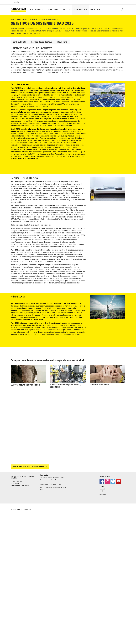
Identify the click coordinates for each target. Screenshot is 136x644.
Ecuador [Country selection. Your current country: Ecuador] (17, 2)
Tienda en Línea (16, 415)
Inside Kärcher (80, 9)
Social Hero (62, 42)
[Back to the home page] (19, 10)
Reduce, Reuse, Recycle (42, 42)
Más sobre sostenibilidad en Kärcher (30, 400)
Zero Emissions (20, 42)
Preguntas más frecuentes (20, 419)
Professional (53, 9)
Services (66, 9)
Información (15, 417)
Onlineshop (96, 9)
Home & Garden (36, 9)
